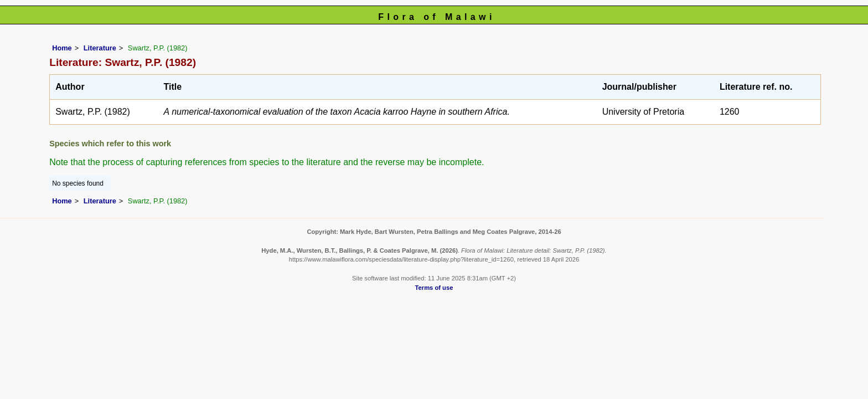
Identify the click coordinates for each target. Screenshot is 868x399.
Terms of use (434, 288)
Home (62, 48)
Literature (100, 48)
